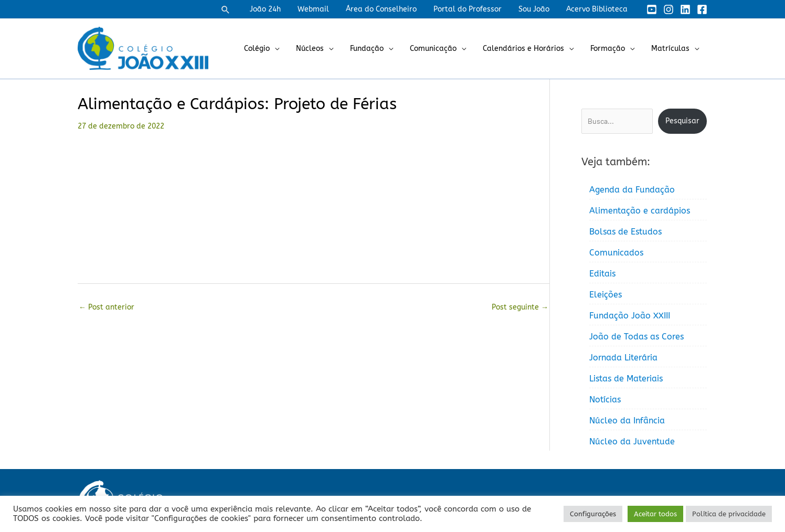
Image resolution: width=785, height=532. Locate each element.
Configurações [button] (593, 514)
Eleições (606, 295)
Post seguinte (520, 307)
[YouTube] (652, 9)
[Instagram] (669, 9)
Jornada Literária (623, 358)
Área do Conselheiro (389, 9)
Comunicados (616, 253)
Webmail (323, 9)
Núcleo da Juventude (632, 441)
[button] (238, 9)
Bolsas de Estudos (625, 232)
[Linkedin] (685, 9)
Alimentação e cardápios (640, 211)
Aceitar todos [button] (655, 514)
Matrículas (671, 49)
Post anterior (107, 307)
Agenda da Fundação (632, 190)
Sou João (537, 9)
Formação (611, 49)
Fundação (376, 49)
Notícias (605, 400)
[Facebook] (702, 9)
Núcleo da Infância (627, 421)
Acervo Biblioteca (598, 9)
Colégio (270, 49)
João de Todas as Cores (637, 337)
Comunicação (441, 49)
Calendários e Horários (529, 49)
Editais (602, 274)
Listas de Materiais (626, 379)
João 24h (277, 9)
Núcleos (321, 49)
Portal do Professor (473, 9)
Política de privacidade (729, 514)
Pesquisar (682, 121)
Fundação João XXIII (630, 316)
